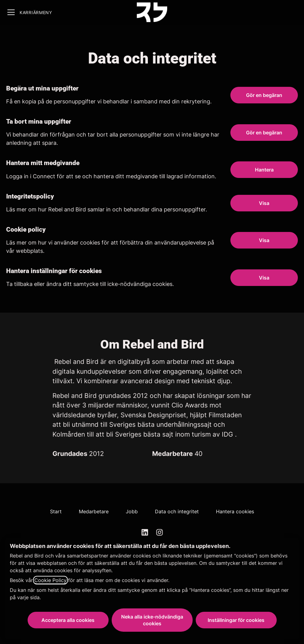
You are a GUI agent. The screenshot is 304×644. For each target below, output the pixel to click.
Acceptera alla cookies (68, 620)
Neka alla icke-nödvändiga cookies (152, 620)
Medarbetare (94, 511)
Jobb (132, 511)
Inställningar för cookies (236, 620)
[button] (264, 278)
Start (56, 511)
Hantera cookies (235, 511)
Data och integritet (177, 511)
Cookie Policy (50, 580)
